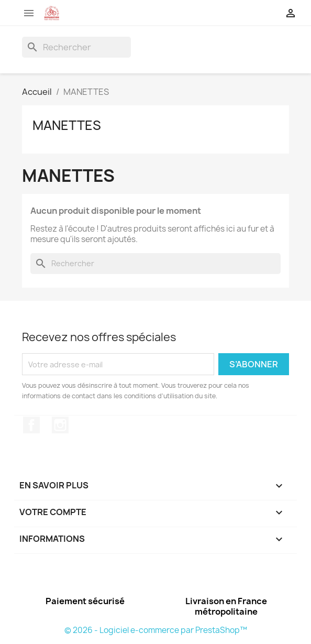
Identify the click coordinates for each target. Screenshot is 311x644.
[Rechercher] (76, 47)
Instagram (60, 425)
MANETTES (67, 125)
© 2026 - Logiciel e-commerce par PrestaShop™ (156, 630)
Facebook (31, 425)
